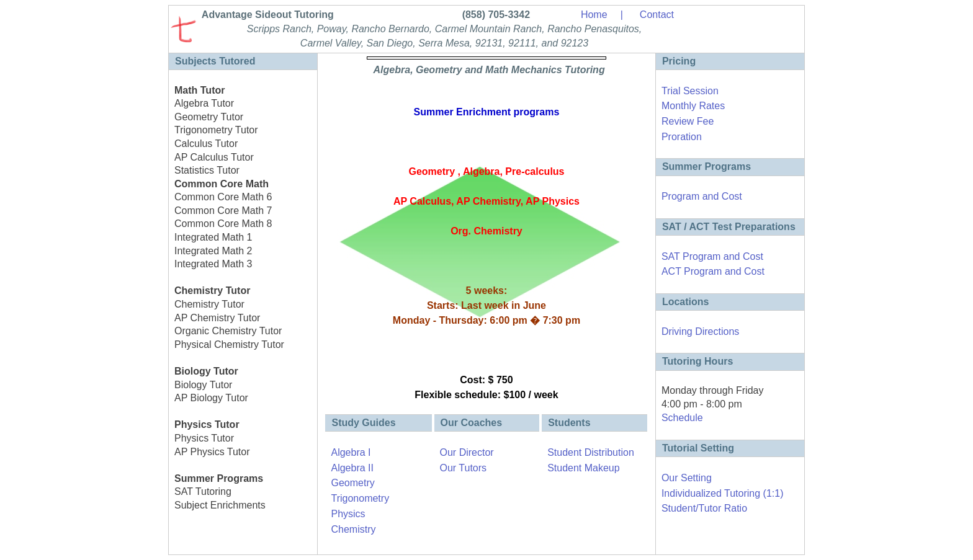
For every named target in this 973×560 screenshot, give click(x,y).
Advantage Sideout (267, 15)
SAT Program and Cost (712, 256)
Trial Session (690, 91)
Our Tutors (464, 468)
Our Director (467, 452)
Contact (657, 15)
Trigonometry (360, 498)
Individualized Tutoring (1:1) (723, 493)
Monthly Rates (693, 106)
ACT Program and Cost (713, 271)
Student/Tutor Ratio (704, 508)
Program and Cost (702, 196)
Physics (348, 514)
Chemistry (353, 529)
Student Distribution (591, 452)
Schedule (682, 418)
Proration (682, 137)
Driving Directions (700, 331)
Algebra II (352, 468)
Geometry (352, 483)
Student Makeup (584, 468)
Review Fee (688, 121)
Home (594, 15)
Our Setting (687, 478)
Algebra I (351, 452)
